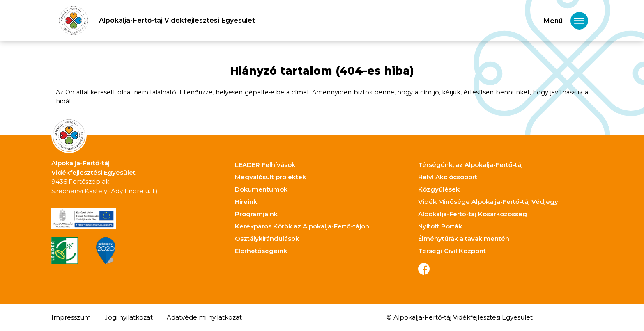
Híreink (246, 202)
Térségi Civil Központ (452, 251)
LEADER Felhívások (265, 165)
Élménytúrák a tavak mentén (464, 239)
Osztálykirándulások (267, 239)
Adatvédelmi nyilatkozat (204, 317)
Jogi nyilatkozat (129, 317)
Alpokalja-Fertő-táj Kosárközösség (473, 214)
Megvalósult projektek (270, 177)
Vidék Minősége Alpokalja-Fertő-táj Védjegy (488, 202)
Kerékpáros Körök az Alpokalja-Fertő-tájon (302, 226)
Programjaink (256, 214)
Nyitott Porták (440, 226)
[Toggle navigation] (566, 21)
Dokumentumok (261, 189)
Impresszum (71, 317)
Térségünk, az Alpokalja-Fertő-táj (470, 165)
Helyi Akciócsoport (448, 177)
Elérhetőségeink (261, 251)
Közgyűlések (439, 189)
